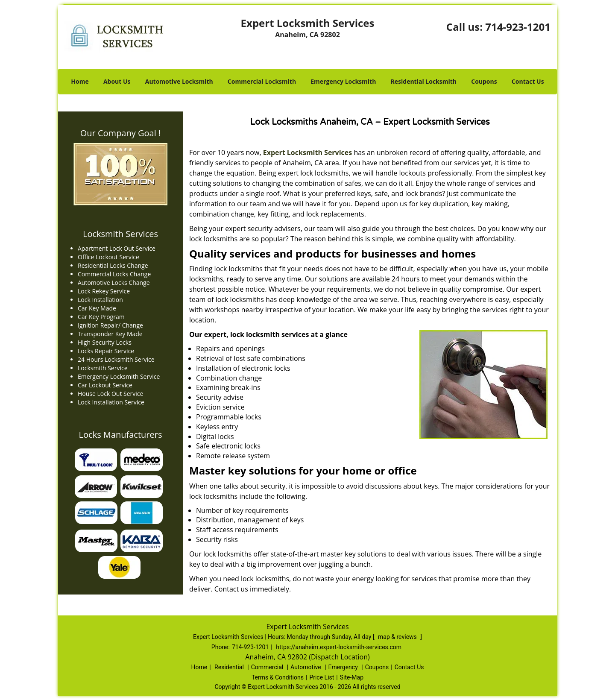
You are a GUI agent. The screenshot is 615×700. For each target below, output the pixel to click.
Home (80, 81)
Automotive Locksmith (179, 81)
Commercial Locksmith (262, 81)
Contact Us (528, 81)
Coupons (484, 81)
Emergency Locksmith (343, 81)
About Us (117, 81)
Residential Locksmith (424, 81)
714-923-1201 (518, 27)
